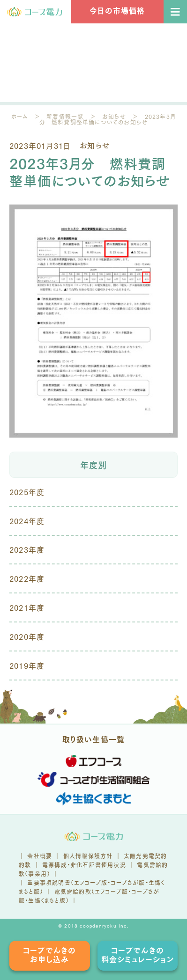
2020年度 (27, 636)
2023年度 (27, 549)
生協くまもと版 (47, 900)
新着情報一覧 (65, 116)
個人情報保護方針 (88, 856)
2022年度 (27, 578)
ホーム (20, 116)
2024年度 (27, 521)
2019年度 (27, 665)
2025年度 (27, 492)
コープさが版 (128, 882)
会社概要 (40, 856)
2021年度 (27, 607)
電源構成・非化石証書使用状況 (84, 865)
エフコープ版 (91, 882)
